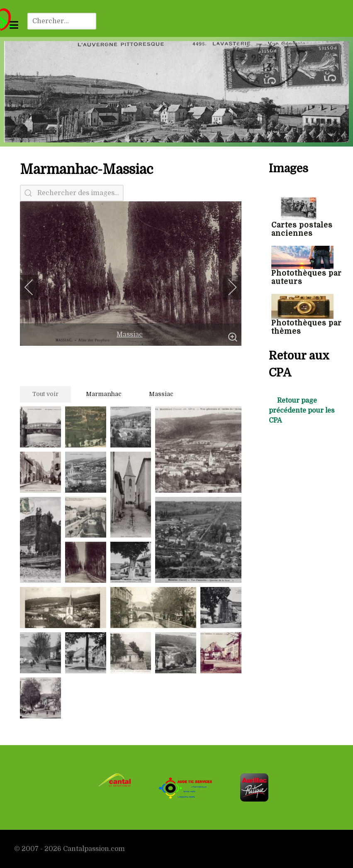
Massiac (130, 335)
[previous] (34, 287)
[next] (227, 287)
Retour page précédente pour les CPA (302, 411)
